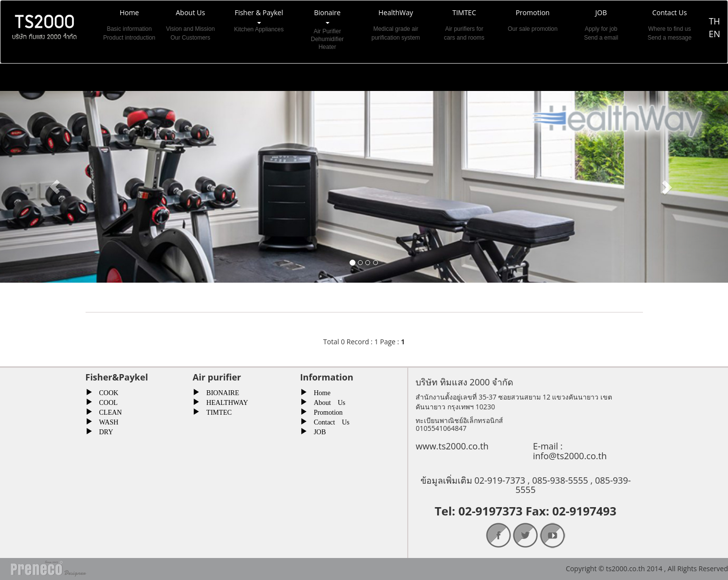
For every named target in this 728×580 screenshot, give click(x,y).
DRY (103, 431)
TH (715, 21)
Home (319, 392)
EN (714, 34)
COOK (106, 392)
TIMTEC (216, 411)
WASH (106, 421)
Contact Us (328, 421)
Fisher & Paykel (259, 29)
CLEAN (107, 411)
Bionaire (327, 29)
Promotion (325, 411)
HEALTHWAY (224, 402)
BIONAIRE (219, 392)
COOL (105, 402)
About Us (326, 402)
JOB (317, 431)
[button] (55, 187)
